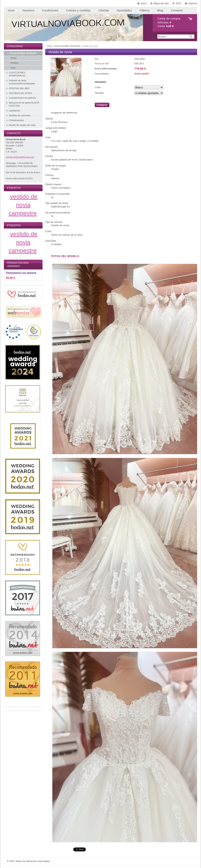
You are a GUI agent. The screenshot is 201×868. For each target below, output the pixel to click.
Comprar (102, 105)
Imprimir (193, 3)
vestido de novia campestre (23, 205)
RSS (178, 3)
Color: (98, 87)
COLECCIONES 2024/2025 (67, 46)
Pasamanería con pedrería (21, 273)
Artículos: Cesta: (169, 22)
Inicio (144, 3)
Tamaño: (99, 93)
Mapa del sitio (161, 3)
